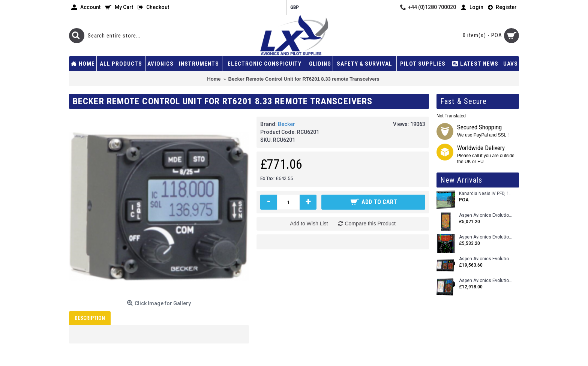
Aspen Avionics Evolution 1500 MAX (486, 281)
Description (90, 318)
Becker (286, 124)
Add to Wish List (309, 223)
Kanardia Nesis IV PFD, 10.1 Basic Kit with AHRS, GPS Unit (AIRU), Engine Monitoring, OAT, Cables (486, 194)
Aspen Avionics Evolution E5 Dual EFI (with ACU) (486, 237)
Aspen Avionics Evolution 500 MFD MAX (486, 215)
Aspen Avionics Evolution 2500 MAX (486, 259)
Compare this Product (370, 223)
